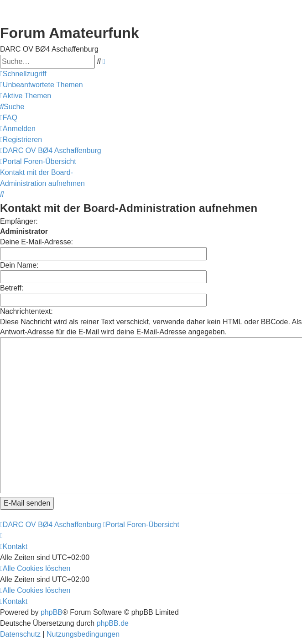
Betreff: (12, 288)
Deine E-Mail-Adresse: (36, 242)
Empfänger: (19, 221)
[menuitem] (42, 85)
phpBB (52, 571)
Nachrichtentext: (26, 311)
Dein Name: (19, 265)
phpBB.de (113, 582)
